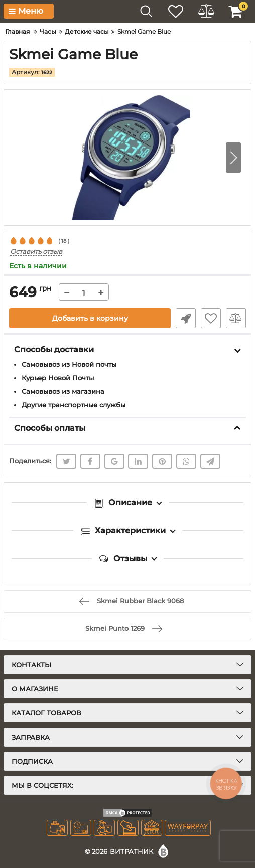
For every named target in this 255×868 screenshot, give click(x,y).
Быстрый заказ (186, 318)
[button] (233, 158)
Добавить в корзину (90, 318)
